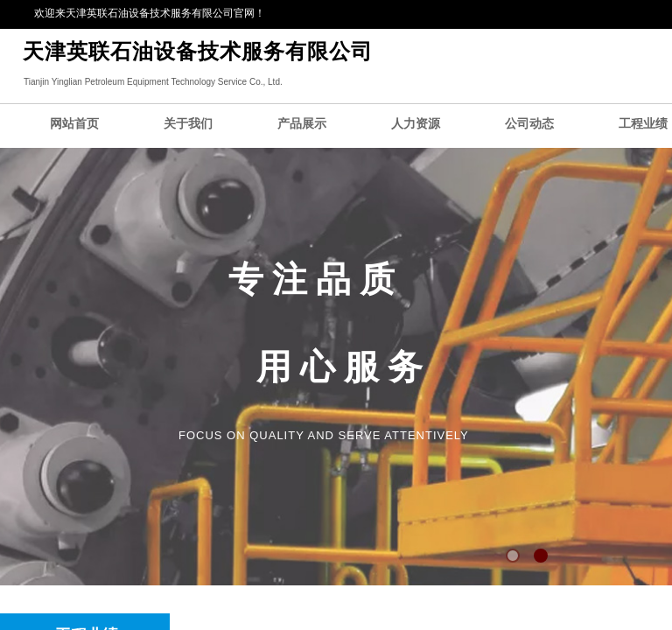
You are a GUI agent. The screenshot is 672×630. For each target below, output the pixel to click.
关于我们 (188, 124)
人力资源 (416, 124)
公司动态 (529, 124)
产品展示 (302, 124)
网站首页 (74, 124)
